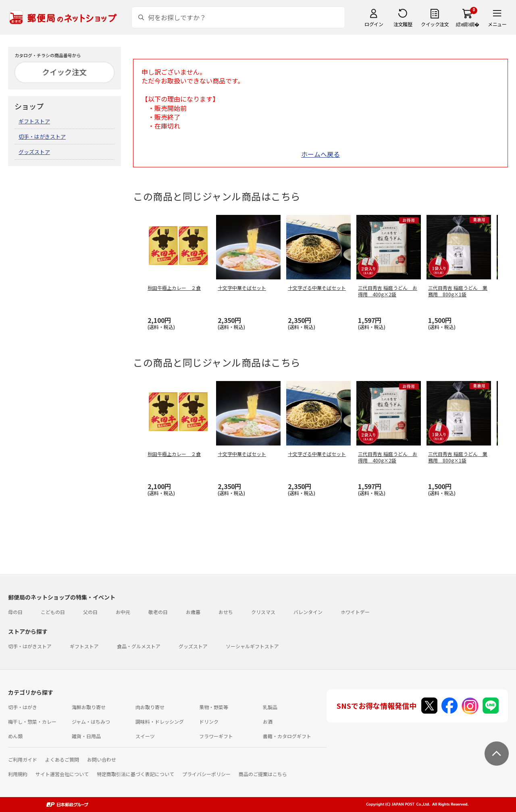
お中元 (123, 612)
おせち (226, 612)
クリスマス (263, 612)
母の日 (15, 612)
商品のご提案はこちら (263, 774)
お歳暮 (193, 612)
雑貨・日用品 (86, 736)
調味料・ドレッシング (160, 721)
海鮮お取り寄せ (89, 707)
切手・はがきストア (42, 136)
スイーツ (145, 736)
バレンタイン (308, 612)
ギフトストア (34, 121)
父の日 (90, 612)
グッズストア (34, 152)
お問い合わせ (102, 759)
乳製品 (270, 707)
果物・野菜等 (214, 707)
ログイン (374, 24)
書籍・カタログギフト (287, 736)
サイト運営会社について (62, 774)
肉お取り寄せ (150, 707)
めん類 (15, 736)
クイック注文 (435, 24)
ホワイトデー (355, 612)
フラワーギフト (216, 736)
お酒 (268, 721)
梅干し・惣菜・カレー (32, 721)
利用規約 (18, 774)
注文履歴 (403, 24)
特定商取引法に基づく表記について (135, 774)
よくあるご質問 (62, 759)
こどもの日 (53, 612)
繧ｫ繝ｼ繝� (467, 24)
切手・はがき (23, 707)
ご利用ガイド (23, 759)
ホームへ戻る (320, 154)
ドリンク (209, 721)
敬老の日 (158, 612)
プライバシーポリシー (206, 774)
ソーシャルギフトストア (252, 646)
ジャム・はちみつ (91, 721)
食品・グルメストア (139, 646)
